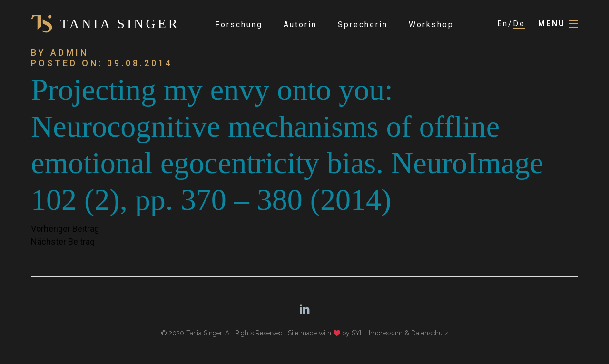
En (503, 24)
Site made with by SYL (326, 333)
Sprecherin (363, 25)
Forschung (239, 25)
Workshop (431, 25)
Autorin (300, 25)
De (519, 24)
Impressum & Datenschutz (408, 333)
